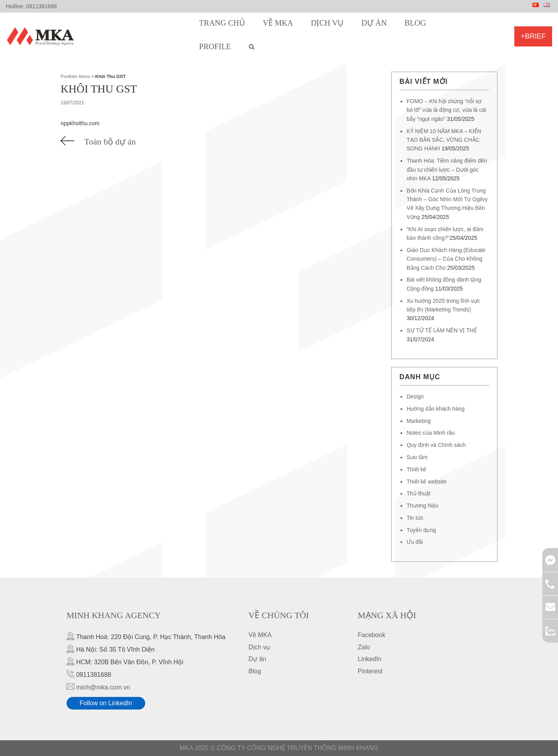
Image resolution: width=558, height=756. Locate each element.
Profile (215, 46)
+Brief (533, 36)
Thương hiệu (422, 506)
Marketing (418, 421)
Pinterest (370, 671)
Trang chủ (222, 23)
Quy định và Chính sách (436, 445)
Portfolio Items (75, 76)
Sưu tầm (417, 457)
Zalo (364, 647)
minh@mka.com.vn (103, 687)
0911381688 (41, 6)
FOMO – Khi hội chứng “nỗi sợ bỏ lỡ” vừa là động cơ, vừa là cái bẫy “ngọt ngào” (446, 110)
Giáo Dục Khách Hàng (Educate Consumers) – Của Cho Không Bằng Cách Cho (446, 259)
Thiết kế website (427, 482)
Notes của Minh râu (431, 433)
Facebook (371, 635)
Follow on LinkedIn (106, 703)
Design (415, 397)
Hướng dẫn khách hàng (435, 409)
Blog (415, 23)
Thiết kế (416, 469)
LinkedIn (370, 659)
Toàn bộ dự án (110, 142)
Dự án (374, 23)
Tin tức (415, 518)
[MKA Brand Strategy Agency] (42, 36)
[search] (252, 46)
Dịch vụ (327, 23)
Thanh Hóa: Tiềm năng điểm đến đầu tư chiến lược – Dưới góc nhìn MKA (447, 170)
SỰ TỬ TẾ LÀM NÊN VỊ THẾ (442, 330)
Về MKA (278, 23)
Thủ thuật (418, 493)
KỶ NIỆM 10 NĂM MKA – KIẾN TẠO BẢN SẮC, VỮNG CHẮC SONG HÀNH (444, 140)
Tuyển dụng (421, 530)
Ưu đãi (415, 542)
